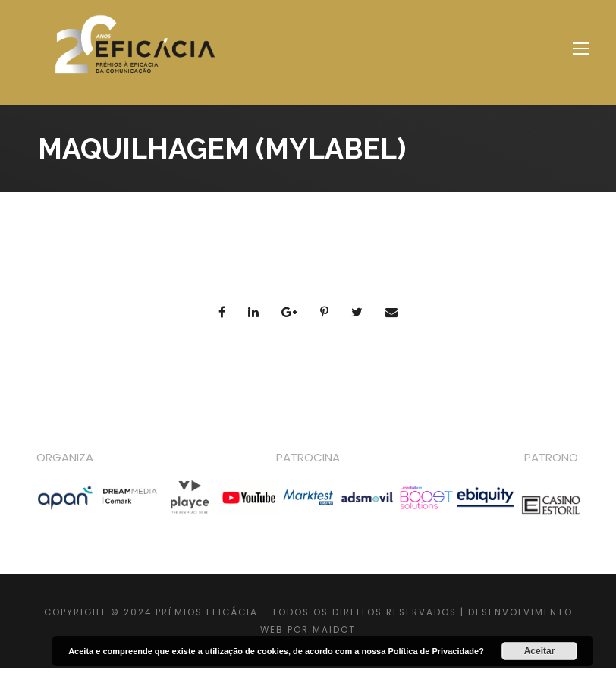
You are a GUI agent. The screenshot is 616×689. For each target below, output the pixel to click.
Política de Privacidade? (436, 651)
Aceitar (540, 651)
